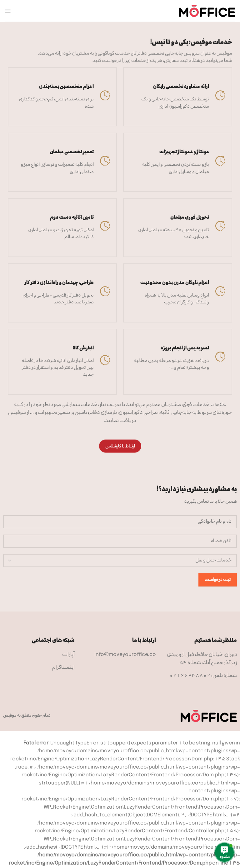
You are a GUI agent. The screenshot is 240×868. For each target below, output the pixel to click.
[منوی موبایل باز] (8, 11)
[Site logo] (207, 11)
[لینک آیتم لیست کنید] (120, 655)
